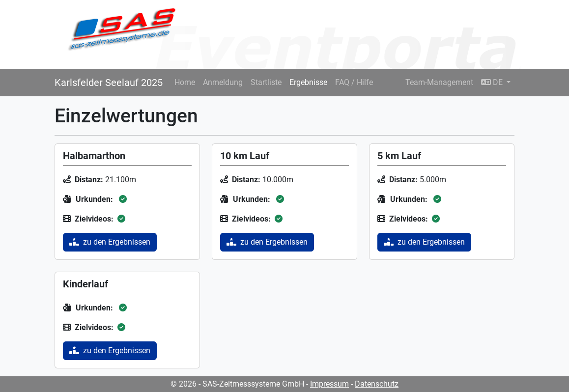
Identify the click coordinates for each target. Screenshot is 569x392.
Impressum (329, 384)
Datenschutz (377, 384)
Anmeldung (223, 82)
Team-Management (439, 82)
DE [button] (493, 82)
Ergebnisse (308, 82)
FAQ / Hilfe (354, 82)
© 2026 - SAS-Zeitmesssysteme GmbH (237, 384)
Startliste (266, 82)
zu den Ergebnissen (110, 242)
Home (185, 82)
